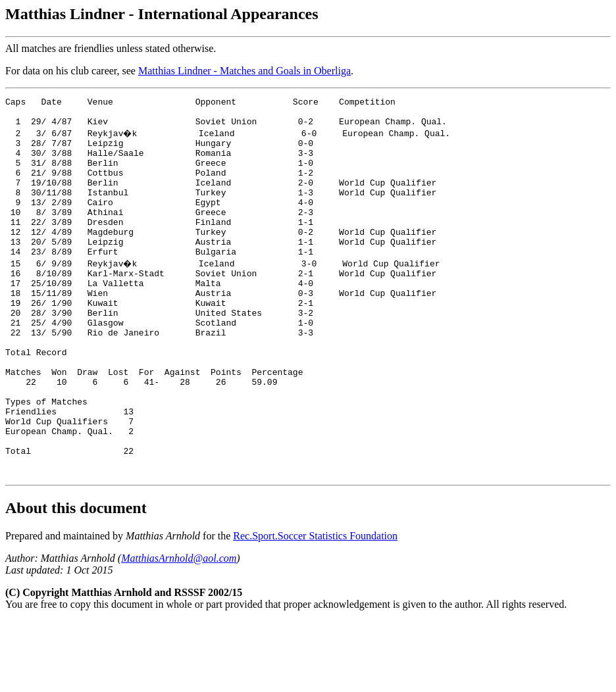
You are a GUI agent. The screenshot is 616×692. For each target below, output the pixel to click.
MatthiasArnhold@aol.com (179, 629)
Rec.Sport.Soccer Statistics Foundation (315, 607)
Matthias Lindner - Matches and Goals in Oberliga (244, 71)
